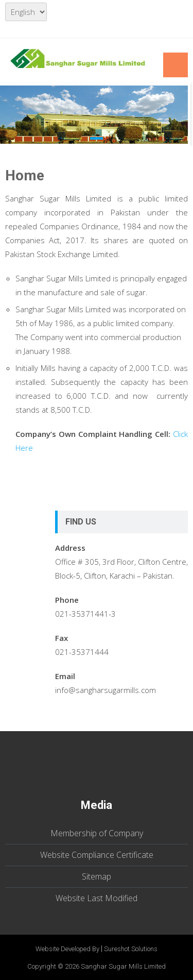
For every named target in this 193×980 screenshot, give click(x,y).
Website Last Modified (97, 898)
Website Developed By (67, 949)
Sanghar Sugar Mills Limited (123, 966)
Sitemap (97, 876)
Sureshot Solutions (131, 949)
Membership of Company (97, 833)
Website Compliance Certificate (97, 855)
